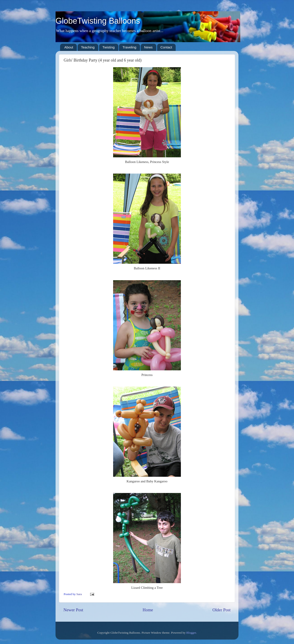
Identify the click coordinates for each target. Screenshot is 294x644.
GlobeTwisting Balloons (98, 21)
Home (148, 610)
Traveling (129, 47)
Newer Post (73, 610)
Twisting (109, 47)
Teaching (88, 47)
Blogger (191, 633)
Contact (166, 47)
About (69, 47)
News (148, 47)
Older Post (222, 610)
